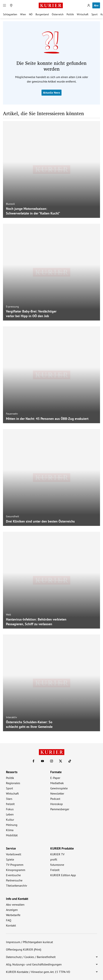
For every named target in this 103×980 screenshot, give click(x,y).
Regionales (13, 783)
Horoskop (57, 804)
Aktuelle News (51, 93)
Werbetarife (13, 915)
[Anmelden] (89, 5)
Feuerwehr (12, 414)
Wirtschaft (83, 14)
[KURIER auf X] (61, 761)
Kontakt (11, 925)
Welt (9, 615)
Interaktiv (11, 717)
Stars (9, 799)
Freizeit (55, 870)
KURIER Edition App (63, 875)
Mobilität (12, 835)
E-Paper (55, 778)
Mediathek (57, 783)
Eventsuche (13, 875)
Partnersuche (14, 880)
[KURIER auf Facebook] (33, 761)
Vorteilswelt (14, 854)
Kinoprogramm (16, 870)
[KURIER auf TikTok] (70, 761)
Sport (94, 14)
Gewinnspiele (59, 788)
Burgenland (42, 14)
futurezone (57, 865)
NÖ (31, 14)
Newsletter (57, 793)
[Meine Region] (11, 5)
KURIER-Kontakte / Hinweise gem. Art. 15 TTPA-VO (38, 972)
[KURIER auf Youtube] (42, 761)
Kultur (10, 820)
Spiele (10, 859)
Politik (70, 14)
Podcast (55, 799)
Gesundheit (13, 516)
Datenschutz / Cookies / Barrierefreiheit (31, 957)
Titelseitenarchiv (17, 886)
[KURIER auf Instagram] (52, 761)
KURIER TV (57, 854)
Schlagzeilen (10, 14)
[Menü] (4, 5)
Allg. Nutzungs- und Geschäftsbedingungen (34, 964)
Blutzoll (10, 204)
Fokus (10, 809)
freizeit (10, 804)
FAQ (9, 920)
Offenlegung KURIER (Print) (24, 949)
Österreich (58, 14)
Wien (23, 14)
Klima (10, 830)
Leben (10, 814)
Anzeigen (12, 910)
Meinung (12, 825)
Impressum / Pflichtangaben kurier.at (29, 942)
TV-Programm (15, 865)
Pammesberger (60, 809)
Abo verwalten (15, 905)
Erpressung (12, 307)
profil (54, 859)
